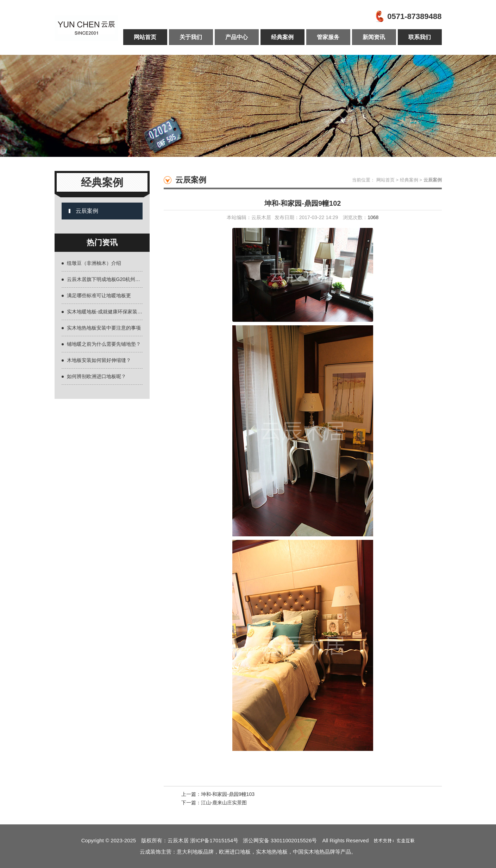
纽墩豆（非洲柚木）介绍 (94, 263)
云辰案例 (87, 211)
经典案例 (282, 37)
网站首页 (145, 37)
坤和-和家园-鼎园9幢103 (228, 794)
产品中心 (237, 37)
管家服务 (328, 37)
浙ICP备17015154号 (216, 840)
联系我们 (420, 37)
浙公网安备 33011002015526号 (280, 840)
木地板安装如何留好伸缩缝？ (99, 360)
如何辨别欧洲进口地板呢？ (96, 376)
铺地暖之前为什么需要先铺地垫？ (104, 344)
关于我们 (191, 37)
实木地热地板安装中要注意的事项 (104, 328)
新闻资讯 (374, 37)
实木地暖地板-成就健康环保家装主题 (107, 312)
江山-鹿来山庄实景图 (224, 803)
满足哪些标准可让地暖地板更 (99, 295)
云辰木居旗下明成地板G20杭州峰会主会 (111, 279)
